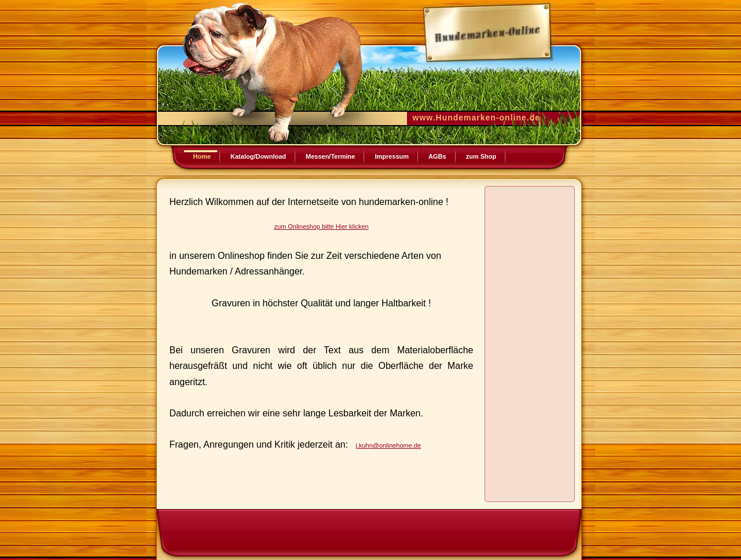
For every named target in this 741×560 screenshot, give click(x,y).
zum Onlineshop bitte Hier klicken (321, 226)
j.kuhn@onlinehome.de (388, 445)
